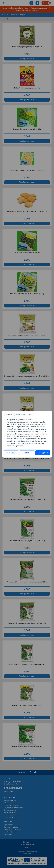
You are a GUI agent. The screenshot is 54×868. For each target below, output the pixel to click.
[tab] (10, 415)
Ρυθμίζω (27, 453)
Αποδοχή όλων (43, 453)
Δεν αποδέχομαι (11, 453)
